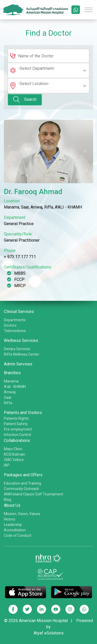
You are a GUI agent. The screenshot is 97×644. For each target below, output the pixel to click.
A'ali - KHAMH (15, 387)
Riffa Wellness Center (22, 354)
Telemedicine (15, 331)
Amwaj (10, 392)
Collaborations (17, 440)
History (10, 519)
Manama (11, 381)
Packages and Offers (23, 475)
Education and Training (23, 483)
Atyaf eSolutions (49, 633)
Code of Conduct (18, 535)
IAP (7, 465)
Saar (8, 397)
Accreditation (15, 530)
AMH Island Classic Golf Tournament (33, 494)
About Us (12, 505)
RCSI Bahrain (14, 454)
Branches (12, 373)
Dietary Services (17, 349)
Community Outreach (21, 489)
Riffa (8, 403)
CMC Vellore (14, 460)
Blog (8, 500)
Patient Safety (16, 424)
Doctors (10, 325)
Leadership (13, 525)
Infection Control (17, 435)
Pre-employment (18, 429)
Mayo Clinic (13, 449)
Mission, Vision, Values (22, 514)
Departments (15, 320)
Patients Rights (16, 418)
